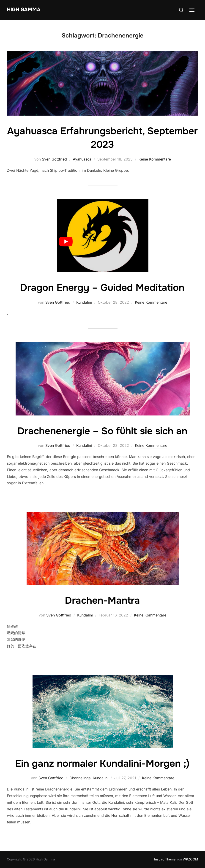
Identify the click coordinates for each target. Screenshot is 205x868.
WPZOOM (190, 859)
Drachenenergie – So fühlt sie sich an (102, 431)
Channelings (80, 778)
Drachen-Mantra (102, 600)
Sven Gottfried (54, 159)
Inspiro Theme (165, 859)
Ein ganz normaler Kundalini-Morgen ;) (102, 764)
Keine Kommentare (155, 159)
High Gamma (24, 10)
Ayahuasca (82, 159)
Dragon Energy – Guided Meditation (102, 288)
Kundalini (84, 302)
